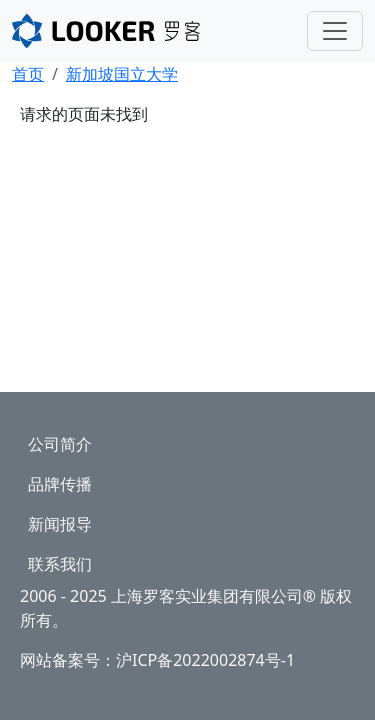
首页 (28, 74)
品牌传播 (60, 484)
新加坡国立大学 (122, 74)
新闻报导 (60, 524)
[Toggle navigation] (335, 31)
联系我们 (60, 564)
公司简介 (60, 444)
